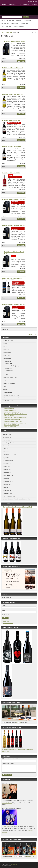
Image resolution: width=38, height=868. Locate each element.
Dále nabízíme (24, 23)
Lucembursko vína (8, 461)
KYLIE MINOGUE (14, 425)
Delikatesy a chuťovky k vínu (11, 395)
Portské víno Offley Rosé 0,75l (11, 173)
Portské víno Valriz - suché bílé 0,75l (13, 68)
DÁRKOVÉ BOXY (8, 401)
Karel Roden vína (9, 408)
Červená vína (5, 23)
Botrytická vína (9, 371)
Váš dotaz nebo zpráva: (8, 764)
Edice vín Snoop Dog (10, 427)
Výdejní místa (12, 4)
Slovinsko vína (7, 490)
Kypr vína (6, 458)
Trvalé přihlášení (8, 615)
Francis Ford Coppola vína (11, 412)
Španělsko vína (8, 493)
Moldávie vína (7, 470)
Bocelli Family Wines (10, 410)
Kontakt (4, 4)
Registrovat (6, 621)
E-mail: (4, 605)
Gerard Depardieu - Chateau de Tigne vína (16, 414)
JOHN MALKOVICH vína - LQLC (13, 421)
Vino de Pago (30, 857)
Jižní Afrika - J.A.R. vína (10, 455)
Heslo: (3, 610)
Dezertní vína (8, 32)
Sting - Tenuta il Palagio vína (12, 419)
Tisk (36, 334)
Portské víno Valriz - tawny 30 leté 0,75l (14, 226)
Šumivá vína (7, 356)
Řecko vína (6, 487)
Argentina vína (7, 437)
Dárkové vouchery (18, 27)
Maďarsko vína (7, 464)
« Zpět (30, 334)
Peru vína (6, 478)
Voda (5, 380)
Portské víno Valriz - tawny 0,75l (12, 147)
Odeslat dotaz (7, 775)
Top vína (6, 374)
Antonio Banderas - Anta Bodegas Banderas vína (17, 499)
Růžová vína (27, 20)
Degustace (15, 23)
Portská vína (8, 368)
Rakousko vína (7, 484)
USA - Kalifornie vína (9, 496)
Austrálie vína (7, 434)
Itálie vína (6, 452)
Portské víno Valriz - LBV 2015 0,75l (15, 42)
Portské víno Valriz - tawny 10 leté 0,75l (14, 305)
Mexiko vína (7, 467)
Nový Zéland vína (8, 475)
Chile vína (6, 449)
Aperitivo (6, 389)
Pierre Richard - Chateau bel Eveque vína (16, 418)
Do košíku (21, 61)
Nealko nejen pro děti (9, 383)
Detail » (4, 61)
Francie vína (7, 446)
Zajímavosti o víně (24, 4)
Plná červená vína (8, 344)
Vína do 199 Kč (8, 392)
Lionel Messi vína (9, 416)
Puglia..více (11, 20)
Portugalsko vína (8, 481)
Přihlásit (5, 618)
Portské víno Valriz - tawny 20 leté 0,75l (14, 199)
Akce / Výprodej (6, 27)
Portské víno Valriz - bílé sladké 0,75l (13, 94)
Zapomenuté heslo (8, 623)
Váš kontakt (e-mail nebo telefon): (11, 759)
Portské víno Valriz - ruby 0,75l (11, 120)
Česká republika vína (9, 443)
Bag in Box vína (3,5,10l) (10, 377)
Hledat (26, 17)
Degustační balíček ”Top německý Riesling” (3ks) (17, 507)
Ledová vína (8, 361)
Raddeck (18, 722)
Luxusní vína (19, 10)
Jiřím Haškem (7, 826)
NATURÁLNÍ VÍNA (8, 341)
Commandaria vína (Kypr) (12, 366)
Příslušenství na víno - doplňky (12, 398)
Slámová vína (8, 364)
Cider (5, 386)
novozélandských (7, 803)
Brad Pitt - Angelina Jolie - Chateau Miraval (16, 423)
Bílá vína (19, 20)
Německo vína (7, 473)
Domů (3, 20)
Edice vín (7, 425)
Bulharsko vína (7, 440)
